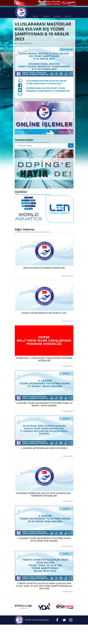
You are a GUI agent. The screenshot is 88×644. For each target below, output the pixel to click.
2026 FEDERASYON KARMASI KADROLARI (44, 268)
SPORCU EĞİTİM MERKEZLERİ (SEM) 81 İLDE (44, 313)
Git (71, 145)
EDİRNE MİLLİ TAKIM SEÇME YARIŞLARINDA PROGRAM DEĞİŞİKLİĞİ (44, 359)
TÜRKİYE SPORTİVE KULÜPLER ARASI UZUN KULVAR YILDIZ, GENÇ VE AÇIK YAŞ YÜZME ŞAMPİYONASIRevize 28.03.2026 (44, 586)
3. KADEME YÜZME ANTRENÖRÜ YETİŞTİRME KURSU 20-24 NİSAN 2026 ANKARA (44, 539)
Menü (20, 3)
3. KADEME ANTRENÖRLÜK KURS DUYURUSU (44, 448)
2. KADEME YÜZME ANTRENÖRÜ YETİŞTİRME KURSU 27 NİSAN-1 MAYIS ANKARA (44, 404)
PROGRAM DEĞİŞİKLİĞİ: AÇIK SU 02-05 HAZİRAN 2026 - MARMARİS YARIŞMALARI (44, 494)
